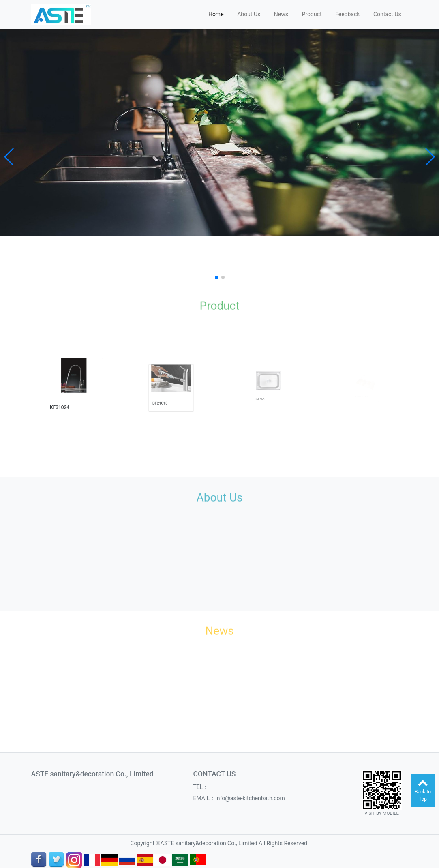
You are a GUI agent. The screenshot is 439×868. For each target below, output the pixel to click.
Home (216, 14)
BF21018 (164, 398)
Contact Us (387, 14)
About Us (249, 14)
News (281, 14)
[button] (10, 157)
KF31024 (64, 401)
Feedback (347, 14)
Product (312, 14)
